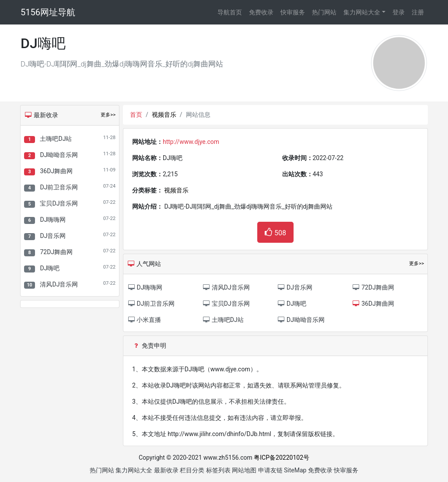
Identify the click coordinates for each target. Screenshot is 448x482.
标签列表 (218, 470)
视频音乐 (164, 115)
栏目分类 (192, 470)
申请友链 (270, 470)
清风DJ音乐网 (59, 284)
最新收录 (166, 470)
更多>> (108, 115)
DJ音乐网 (53, 236)
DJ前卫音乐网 (59, 187)
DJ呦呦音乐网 (59, 155)
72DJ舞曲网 (56, 252)
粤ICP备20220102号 (282, 458)
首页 (136, 115)
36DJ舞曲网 (56, 171)
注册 (418, 12)
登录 (399, 12)
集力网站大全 (362, 12)
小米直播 (144, 320)
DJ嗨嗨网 (53, 220)
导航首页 (230, 12)
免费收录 (261, 12)
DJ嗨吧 (50, 268)
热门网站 (324, 12)
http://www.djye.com (191, 142)
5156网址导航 (48, 12)
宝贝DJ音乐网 (59, 203)
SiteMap (295, 470)
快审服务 (293, 12)
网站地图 (244, 470)
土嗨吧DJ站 (56, 139)
